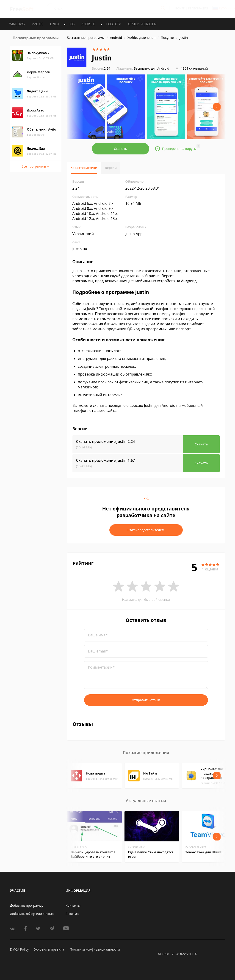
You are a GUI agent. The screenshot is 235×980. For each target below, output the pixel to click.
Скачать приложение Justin (106, 442)
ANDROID (88, 24)
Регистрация (198, 8)
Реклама (72, 914)
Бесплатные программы (86, 38)
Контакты (73, 905)
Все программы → (36, 166)
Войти (180, 8)
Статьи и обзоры (142, 24)
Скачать (121, 149)
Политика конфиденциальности (95, 949)
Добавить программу (27, 905)
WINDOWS (17, 24)
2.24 (101, 68)
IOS (72, 24)
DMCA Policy (19, 949)
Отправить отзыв (146, 700)
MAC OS (37, 24)
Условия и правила (49, 949)
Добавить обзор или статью (32, 914)
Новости (113, 24)
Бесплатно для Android (151, 68)
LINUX (55, 24)
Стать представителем (146, 530)
